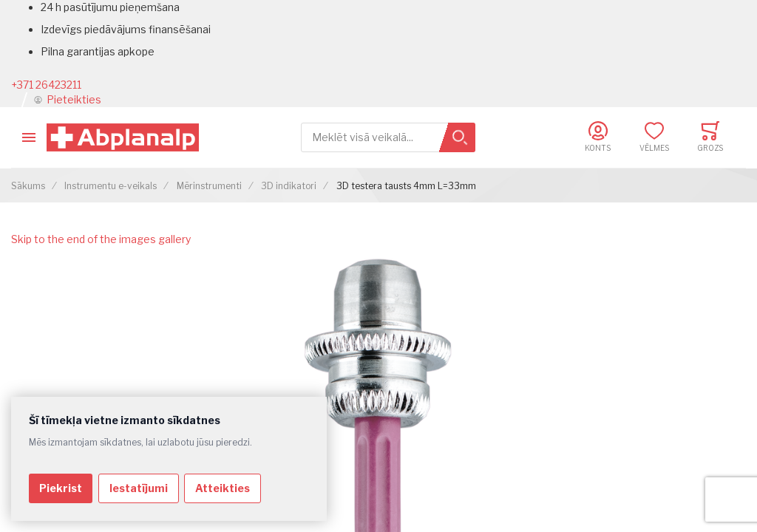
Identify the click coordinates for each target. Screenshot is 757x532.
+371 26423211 (46, 85)
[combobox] (388, 138)
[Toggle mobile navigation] (29, 137)
